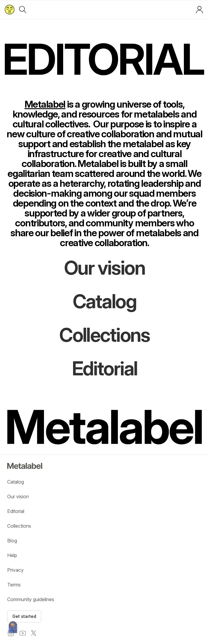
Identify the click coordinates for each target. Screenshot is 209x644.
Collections (19, 526)
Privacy (15, 570)
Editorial (16, 511)
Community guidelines (31, 599)
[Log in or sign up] (199, 10)
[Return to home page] (10, 10)
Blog (12, 541)
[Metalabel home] (13, 628)
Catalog (16, 482)
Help (12, 555)
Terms (14, 585)
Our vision (18, 496)
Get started (24, 616)
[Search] (23, 10)
